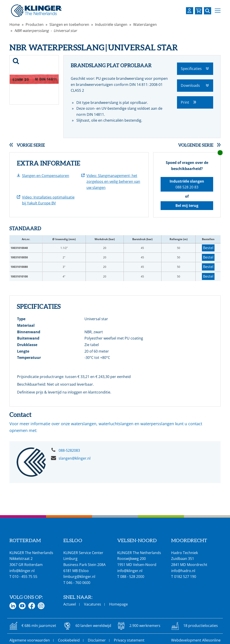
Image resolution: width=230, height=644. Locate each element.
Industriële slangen (111, 25)
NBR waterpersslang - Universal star (46, 31)
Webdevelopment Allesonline (196, 640)
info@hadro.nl (183, 571)
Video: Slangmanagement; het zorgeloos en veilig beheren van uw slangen (113, 182)
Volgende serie (196, 145)
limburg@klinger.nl (79, 577)
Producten (35, 25)
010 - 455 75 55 (25, 577)
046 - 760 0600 (78, 583)
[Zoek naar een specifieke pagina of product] (208, 11)
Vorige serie (31, 145)
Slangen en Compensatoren (46, 176)
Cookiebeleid (69, 640)
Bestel (208, 248)
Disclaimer (97, 640)
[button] (218, 11)
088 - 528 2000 (132, 577)
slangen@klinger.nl (75, 458)
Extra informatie (49, 163)
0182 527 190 (185, 577)
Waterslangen (145, 25)
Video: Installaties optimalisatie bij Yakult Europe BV (48, 200)
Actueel (70, 604)
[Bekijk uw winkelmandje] (199, 11)
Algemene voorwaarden (30, 640)
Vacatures (93, 604)
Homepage (118, 604)
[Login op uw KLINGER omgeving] (190, 11)
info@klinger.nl (22, 571)
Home (15, 25)
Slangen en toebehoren (69, 25)
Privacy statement (129, 640)
